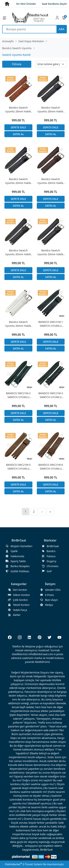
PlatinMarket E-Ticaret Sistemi (24, 864)
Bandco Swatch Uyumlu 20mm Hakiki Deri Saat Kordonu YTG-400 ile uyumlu (18, 110)
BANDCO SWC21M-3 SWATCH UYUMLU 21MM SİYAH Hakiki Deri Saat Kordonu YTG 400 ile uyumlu (51, 395)
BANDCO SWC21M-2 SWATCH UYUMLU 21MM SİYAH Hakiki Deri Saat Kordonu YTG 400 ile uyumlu (18, 395)
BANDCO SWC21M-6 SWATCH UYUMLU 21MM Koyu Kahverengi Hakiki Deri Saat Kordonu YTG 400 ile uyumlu (51, 467)
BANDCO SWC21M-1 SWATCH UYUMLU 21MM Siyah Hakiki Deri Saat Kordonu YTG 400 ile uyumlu (51, 324)
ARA (62, 29)
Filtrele (17, 64)
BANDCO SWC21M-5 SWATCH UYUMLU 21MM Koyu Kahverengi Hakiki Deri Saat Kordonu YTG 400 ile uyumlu (18, 467)
